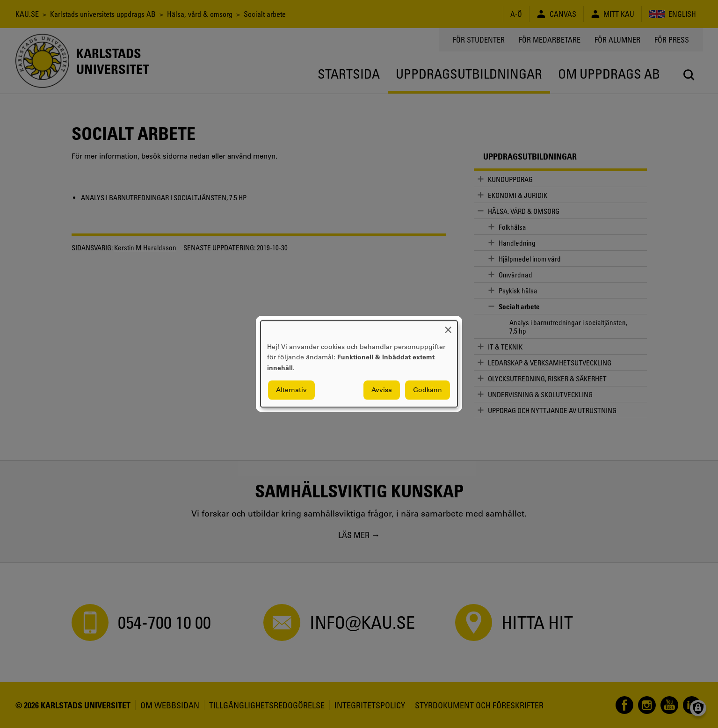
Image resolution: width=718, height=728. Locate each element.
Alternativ (291, 390)
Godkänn (428, 390)
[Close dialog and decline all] (448, 326)
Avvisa (382, 390)
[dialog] (359, 364)
